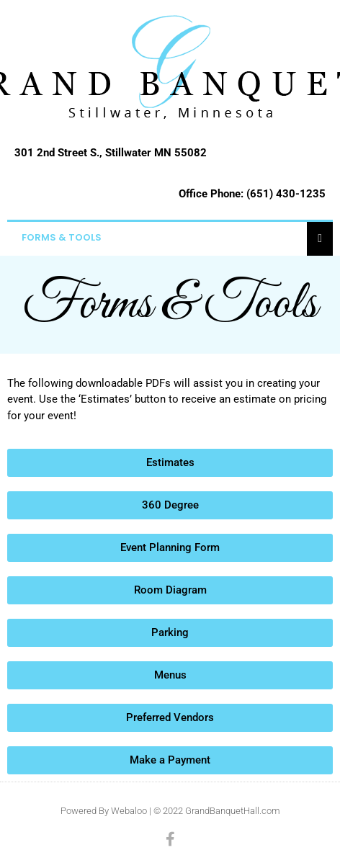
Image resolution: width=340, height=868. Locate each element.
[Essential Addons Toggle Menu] (320, 238)
